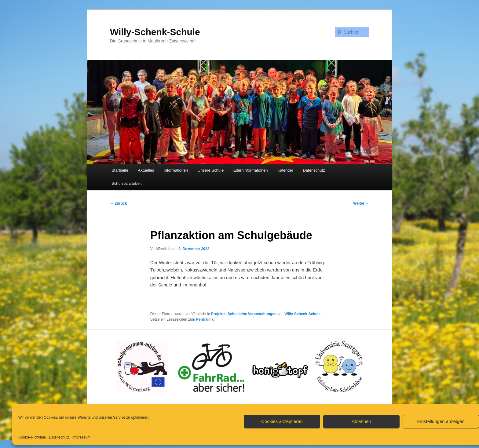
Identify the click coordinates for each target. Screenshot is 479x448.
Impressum (81, 437)
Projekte (218, 314)
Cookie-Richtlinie (32, 437)
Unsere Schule (211, 170)
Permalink (205, 319)
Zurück (118, 203)
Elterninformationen (251, 170)
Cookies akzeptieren (282, 421)
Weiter (361, 203)
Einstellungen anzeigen (441, 421)
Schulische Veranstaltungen (252, 314)
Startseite (120, 170)
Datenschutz (59, 437)
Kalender (285, 170)
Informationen (176, 170)
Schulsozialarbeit (126, 183)
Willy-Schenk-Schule (155, 32)
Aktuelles (146, 170)
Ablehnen (361, 421)
